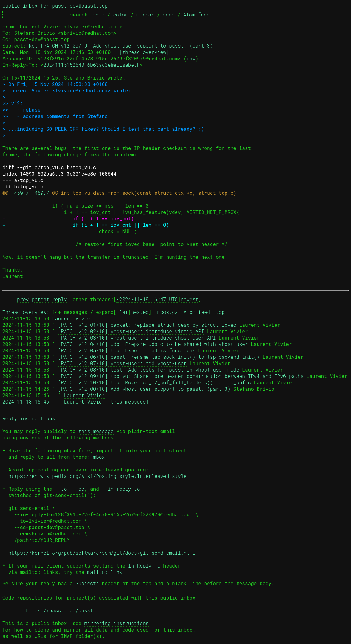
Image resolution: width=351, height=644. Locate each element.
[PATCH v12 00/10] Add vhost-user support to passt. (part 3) (144, 389)
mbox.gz (168, 312)
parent (40, 299)
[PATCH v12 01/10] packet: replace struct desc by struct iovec (147, 325)
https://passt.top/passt (60, 610)
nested (140, 312)
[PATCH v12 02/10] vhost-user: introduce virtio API (131, 331)
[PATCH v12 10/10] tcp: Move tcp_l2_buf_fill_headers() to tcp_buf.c (154, 382)
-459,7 (20, 193)
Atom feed (196, 14)
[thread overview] (144, 52)
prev (23, 299)
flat (122, 312)
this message (96, 431)
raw (191, 58)
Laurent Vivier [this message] (106, 402)
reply (59, 299)
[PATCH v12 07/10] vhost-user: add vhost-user (122, 363)
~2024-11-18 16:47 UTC (147, 299)
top (220, 312)
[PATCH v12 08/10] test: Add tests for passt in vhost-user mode (148, 370)
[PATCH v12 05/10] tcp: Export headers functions (126, 350)
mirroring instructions (116, 623)
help (98, 14)
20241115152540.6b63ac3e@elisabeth (91, 65)
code (169, 14)
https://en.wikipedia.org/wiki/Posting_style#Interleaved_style (97, 476)
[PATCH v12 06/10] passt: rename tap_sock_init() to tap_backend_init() (159, 357)
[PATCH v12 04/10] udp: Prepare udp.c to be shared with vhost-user (153, 344)
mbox (99, 457)
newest (190, 299)
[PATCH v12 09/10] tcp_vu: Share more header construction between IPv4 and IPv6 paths (181, 376)
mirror (145, 14)
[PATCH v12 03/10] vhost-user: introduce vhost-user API (137, 338)
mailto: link (105, 572)
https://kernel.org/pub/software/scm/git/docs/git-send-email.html (102, 553)
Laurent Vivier (72, 318)
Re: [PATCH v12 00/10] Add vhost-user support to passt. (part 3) (121, 46)
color (120, 14)
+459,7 (40, 193)
